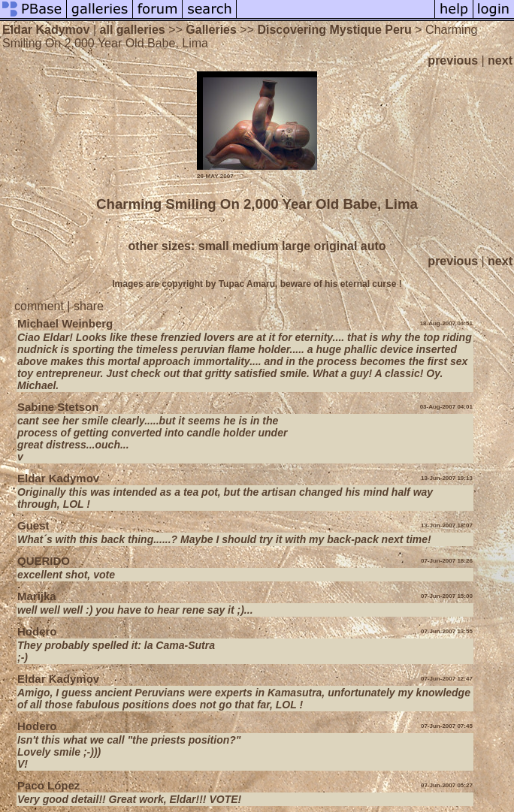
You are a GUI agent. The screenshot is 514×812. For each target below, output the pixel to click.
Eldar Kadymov (46, 30)
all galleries (133, 30)
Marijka (37, 596)
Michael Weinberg (65, 323)
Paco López (48, 785)
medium (255, 246)
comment (39, 306)
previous (453, 60)
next (500, 60)
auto (373, 246)
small (214, 246)
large (296, 246)
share (89, 306)
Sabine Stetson (58, 407)
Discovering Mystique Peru (334, 30)
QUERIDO (44, 561)
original (336, 246)
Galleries (211, 30)
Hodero (37, 631)
